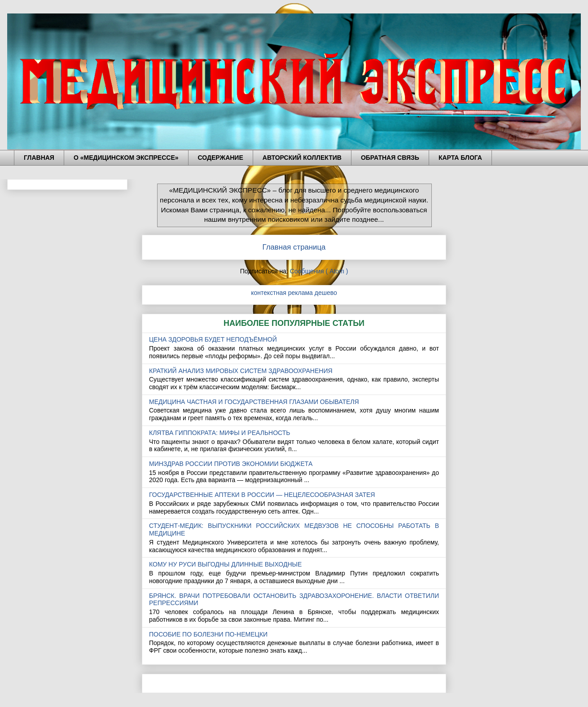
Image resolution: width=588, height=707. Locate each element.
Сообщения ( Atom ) (319, 271)
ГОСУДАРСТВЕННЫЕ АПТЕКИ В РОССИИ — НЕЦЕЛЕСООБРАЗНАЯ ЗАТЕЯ (262, 495)
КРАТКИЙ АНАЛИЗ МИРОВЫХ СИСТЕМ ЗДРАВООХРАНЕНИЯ (241, 371)
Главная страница (294, 247)
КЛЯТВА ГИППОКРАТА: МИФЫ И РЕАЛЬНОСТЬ (219, 433)
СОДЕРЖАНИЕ (221, 158)
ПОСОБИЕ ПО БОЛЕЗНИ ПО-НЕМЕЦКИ (208, 634)
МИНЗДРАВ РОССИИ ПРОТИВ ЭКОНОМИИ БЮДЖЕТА (231, 464)
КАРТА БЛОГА (460, 158)
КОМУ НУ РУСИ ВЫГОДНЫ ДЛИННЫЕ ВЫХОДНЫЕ (225, 564)
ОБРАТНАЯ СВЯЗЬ (390, 158)
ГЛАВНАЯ (39, 158)
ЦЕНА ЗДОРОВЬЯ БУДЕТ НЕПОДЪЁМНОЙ (213, 339)
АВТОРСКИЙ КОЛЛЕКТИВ (302, 158)
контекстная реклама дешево (294, 293)
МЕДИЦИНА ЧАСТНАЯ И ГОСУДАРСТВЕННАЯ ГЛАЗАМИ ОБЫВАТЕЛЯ (254, 402)
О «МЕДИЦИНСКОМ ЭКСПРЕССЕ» (126, 158)
